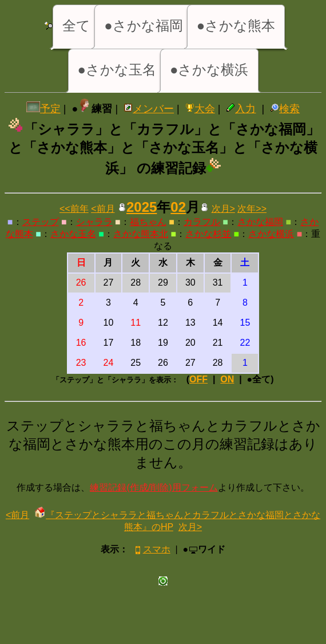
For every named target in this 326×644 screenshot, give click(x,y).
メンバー (149, 109)
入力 (241, 109)
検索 (285, 109)
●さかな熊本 (236, 25)
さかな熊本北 (141, 234)
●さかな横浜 (209, 70)
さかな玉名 (73, 234)
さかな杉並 (208, 234)
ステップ (41, 222)
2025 (142, 207)
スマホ (152, 549)
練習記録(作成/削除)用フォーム (154, 487)
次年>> (252, 209)
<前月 (103, 209)
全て (76, 25)
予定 (43, 109)
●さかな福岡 (144, 25)
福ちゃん (148, 222)
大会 (200, 109)
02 (178, 207)
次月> (223, 209)
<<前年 (74, 209)
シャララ (94, 222)
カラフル (202, 222)
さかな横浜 (271, 234)
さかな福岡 (260, 222)
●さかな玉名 (117, 70)
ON (227, 379)
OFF (198, 379)
